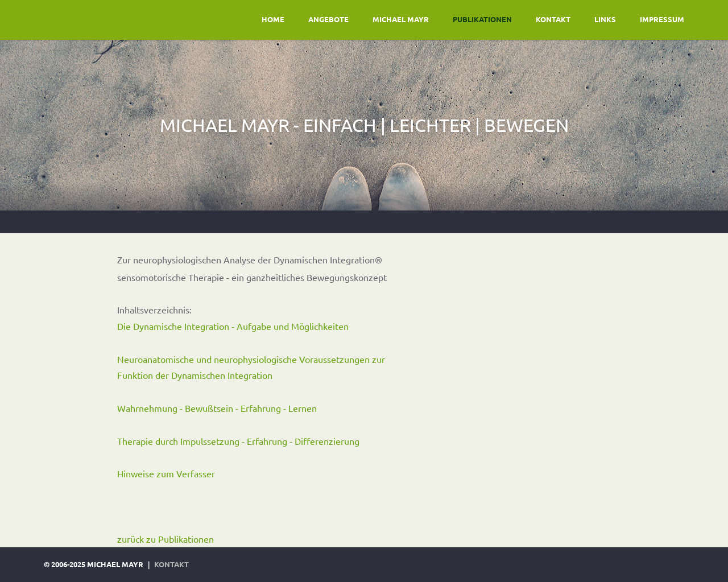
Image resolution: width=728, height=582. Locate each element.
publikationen (482, 19)
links (605, 19)
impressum (662, 19)
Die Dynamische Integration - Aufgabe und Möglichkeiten (233, 326)
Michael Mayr (401, 19)
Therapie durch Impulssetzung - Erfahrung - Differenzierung (238, 441)
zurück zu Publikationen (166, 539)
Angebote (328, 19)
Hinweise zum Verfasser (166, 473)
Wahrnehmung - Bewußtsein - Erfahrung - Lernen (217, 408)
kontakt (553, 19)
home (273, 19)
